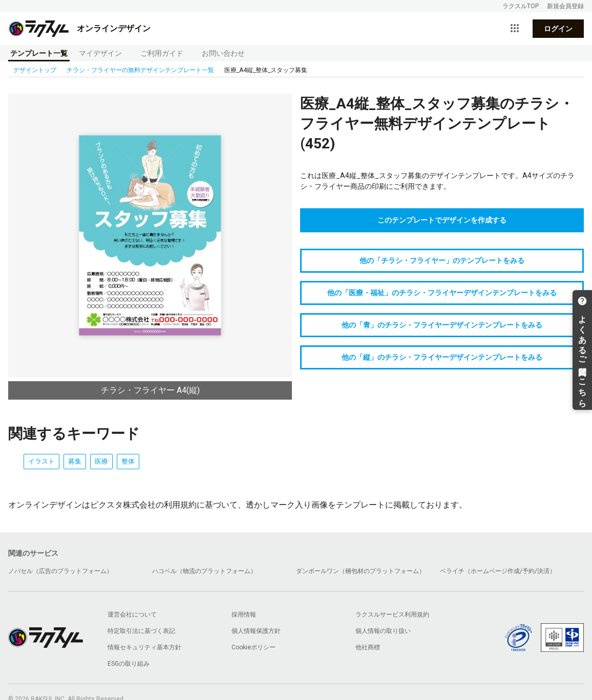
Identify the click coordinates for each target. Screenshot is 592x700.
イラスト (41, 461)
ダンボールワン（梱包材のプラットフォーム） (361, 571)
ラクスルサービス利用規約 (392, 615)
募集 (75, 461)
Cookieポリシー (253, 647)
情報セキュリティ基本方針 (144, 647)
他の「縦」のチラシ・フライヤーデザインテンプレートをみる (442, 357)
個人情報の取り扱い (383, 631)
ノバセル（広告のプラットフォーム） (60, 571)
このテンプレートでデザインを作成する (442, 220)
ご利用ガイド (162, 53)
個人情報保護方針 (256, 631)
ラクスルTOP (521, 6)
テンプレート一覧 (39, 53)
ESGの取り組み (129, 664)
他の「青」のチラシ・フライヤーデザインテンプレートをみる (442, 325)
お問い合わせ (223, 53)
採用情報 (244, 615)
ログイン (558, 29)
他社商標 (368, 647)
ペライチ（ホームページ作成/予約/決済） (498, 571)
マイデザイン (100, 53)
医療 (101, 461)
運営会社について (132, 615)
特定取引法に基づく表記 (141, 631)
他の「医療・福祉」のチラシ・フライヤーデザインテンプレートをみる (442, 293)
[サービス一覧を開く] (515, 29)
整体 (128, 461)
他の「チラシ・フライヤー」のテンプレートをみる (442, 260)
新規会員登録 (565, 6)
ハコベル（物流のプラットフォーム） (204, 571)
